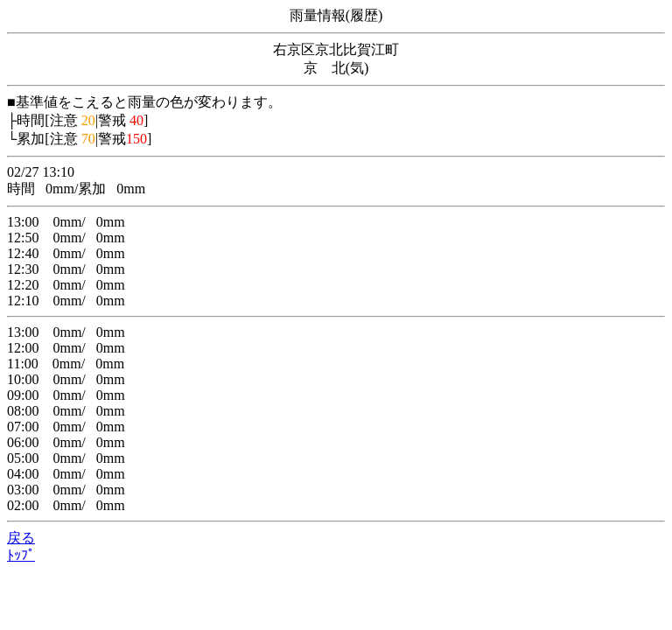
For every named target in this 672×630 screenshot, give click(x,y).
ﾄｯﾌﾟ (21, 555)
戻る (21, 538)
